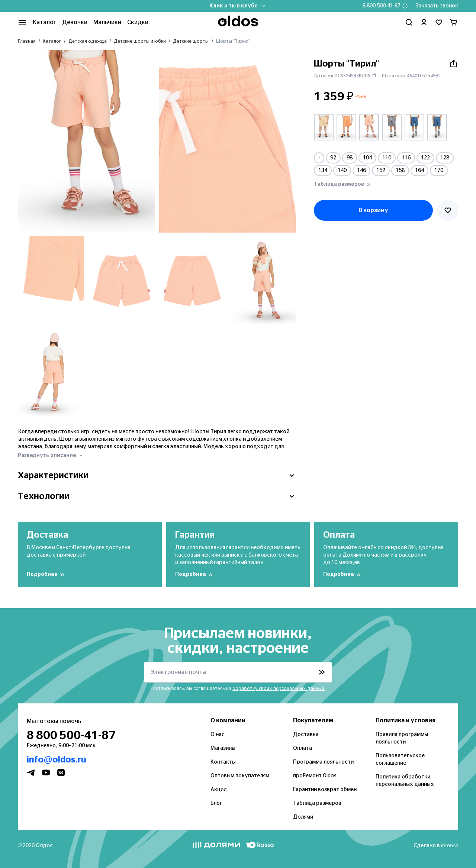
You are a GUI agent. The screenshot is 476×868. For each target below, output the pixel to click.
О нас (218, 735)
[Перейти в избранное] (439, 22)
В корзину (373, 210)
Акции (218, 790)
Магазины (223, 748)
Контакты (223, 762)
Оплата (303, 748)
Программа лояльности (323, 762)
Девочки (75, 22)
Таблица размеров (317, 803)
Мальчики (107, 22)
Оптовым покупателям (240, 776)
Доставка (306, 735)
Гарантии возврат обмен (325, 790)
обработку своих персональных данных (279, 689)
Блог (216, 803)
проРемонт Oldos (315, 776)
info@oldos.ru (57, 760)
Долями (303, 817)
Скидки (138, 22)
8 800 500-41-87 (382, 6)
